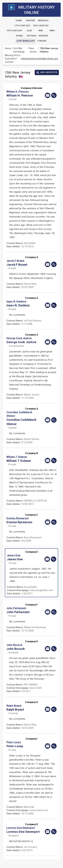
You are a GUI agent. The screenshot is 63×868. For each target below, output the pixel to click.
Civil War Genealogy (19, 50)
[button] (24, 92)
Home (8, 48)
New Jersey (33, 50)
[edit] (54, 95)
